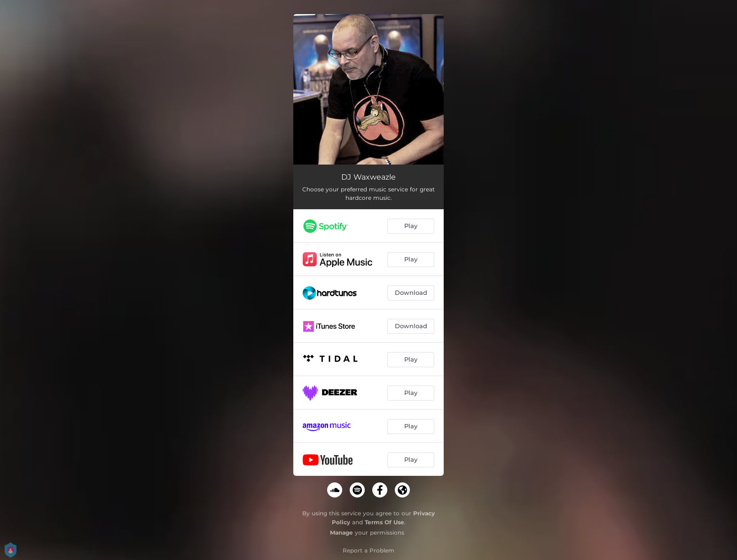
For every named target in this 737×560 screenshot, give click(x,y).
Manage (341, 532)
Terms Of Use (384, 522)
